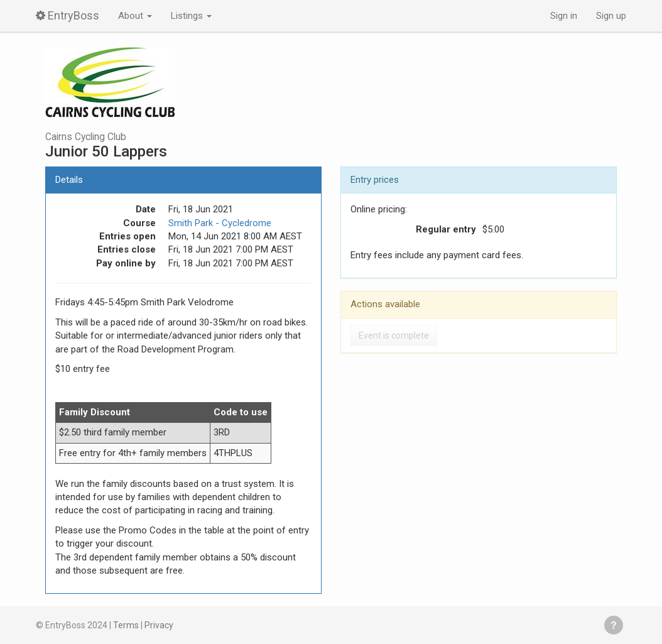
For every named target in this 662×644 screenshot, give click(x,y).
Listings (191, 16)
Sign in (564, 16)
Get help (614, 625)
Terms (126, 625)
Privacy (159, 625)
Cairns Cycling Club (86, 137)
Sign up (611, 16)
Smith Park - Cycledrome (220, 223)
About (135, 16)
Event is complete (394, 336)
